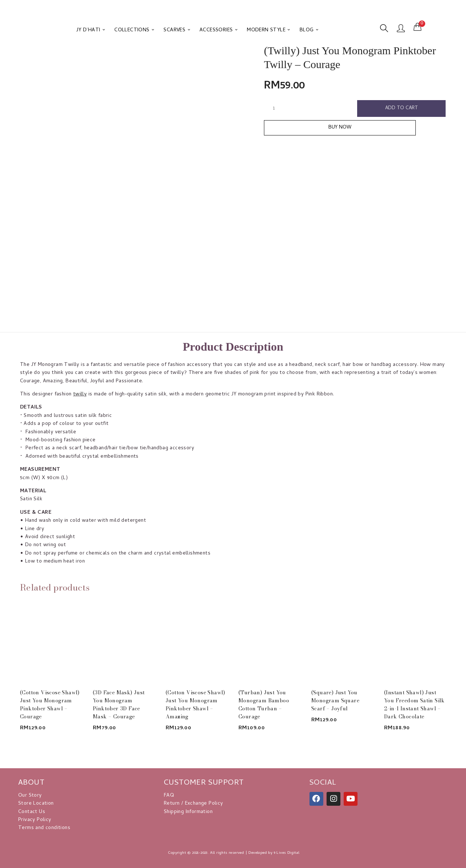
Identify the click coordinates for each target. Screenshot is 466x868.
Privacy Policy (35, 820)
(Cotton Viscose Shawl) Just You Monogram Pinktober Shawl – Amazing (196, 705)
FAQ (169, 796)
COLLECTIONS (134, 30)
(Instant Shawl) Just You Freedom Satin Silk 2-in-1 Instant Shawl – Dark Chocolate (414, 705)
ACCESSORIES (218, 30)
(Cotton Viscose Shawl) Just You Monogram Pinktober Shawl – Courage (50, 705)
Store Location (36, 804)
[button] (418, 27)
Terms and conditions (44, 828)
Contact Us (32, 812)
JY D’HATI (91, 30)
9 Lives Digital (287, 853)
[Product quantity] (274, 108)
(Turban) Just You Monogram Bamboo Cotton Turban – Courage (264, 705)
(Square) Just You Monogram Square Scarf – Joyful (335, 701)
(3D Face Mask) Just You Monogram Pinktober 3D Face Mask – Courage (119, 705)
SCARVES (177, 30)
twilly (80, 394)
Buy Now (355, 130)
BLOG (309, 30)
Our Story (30, 796)
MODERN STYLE (268, 30)
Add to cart (402, 109)
